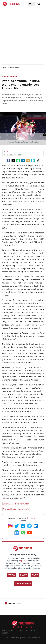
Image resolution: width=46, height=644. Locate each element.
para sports (24, 509)
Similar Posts (15, 603)
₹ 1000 (35, 575)
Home (6, 68)
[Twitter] (13, 161)
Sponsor (24, 561)
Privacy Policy (8, 630)
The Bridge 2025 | (14, 638)
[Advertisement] (23, 38)
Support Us (30, 630)
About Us (20, 630)
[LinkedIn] (23, 161)
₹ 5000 (12, 575)
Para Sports (10, 77)
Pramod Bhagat (10, 509)
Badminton (8, 504)
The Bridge (31, 518)
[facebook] (8, 161)
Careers (5, 633)
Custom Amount (23, 584)
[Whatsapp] (18, 161)
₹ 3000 (23, 575)
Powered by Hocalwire (31, 638)
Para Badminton (22, 504)
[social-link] (38, 161)
